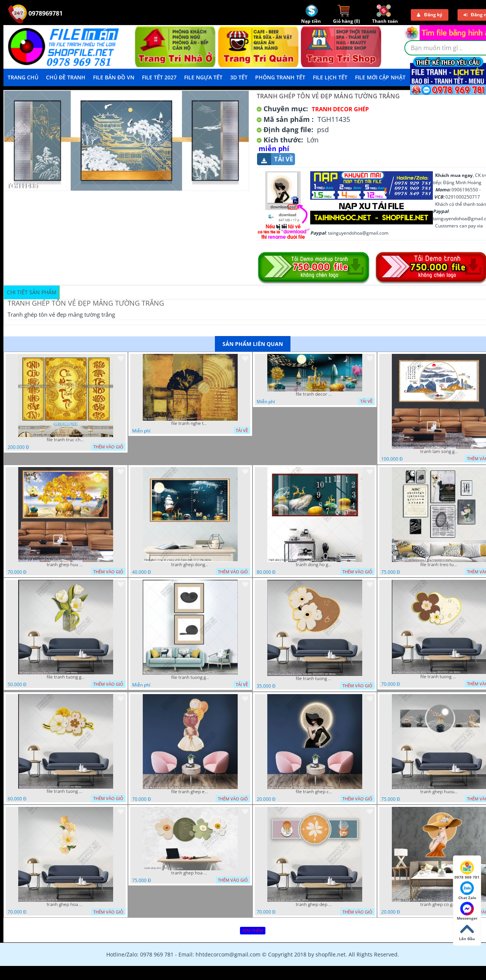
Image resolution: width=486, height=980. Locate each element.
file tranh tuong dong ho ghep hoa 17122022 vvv (66, 791)
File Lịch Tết (330, 77)
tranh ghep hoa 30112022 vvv (66, 904)
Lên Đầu (467, 932)
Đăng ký (430, 15)
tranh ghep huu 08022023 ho (66, 565)
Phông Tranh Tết (280, 77)
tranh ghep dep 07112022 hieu (315, 904)
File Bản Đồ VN (114, 77)
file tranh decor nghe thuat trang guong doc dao (315, 394)
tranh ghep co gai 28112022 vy (439, 904)
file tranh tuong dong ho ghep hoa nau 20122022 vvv (315, 679)
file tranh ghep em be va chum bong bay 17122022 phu (190, 792)
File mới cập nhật (380, 77)
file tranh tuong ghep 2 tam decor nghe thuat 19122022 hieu (190, 677)
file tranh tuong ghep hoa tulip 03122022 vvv (66, 677)
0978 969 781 (467, 870)
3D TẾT (239, 77)
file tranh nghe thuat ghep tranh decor (190, 423)
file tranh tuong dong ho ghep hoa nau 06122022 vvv (439, 677)
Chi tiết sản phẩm (32, 292)
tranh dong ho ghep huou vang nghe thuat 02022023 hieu (315, 565)
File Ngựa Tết (203, 77)
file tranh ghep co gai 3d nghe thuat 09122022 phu (315, 792)
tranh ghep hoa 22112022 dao (190, 873)
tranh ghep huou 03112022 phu (439, 792)
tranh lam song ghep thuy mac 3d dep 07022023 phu (439, 451)
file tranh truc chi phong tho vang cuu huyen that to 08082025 (66, 440)
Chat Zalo (467, 891)
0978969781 (35, 13)
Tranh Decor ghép (340, 109)
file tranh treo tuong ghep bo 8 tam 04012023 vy (439, 565)
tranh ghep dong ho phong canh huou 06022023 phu (190, 565)
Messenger (467, 911)
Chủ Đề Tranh (66, 77)
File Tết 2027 (159, 77)
